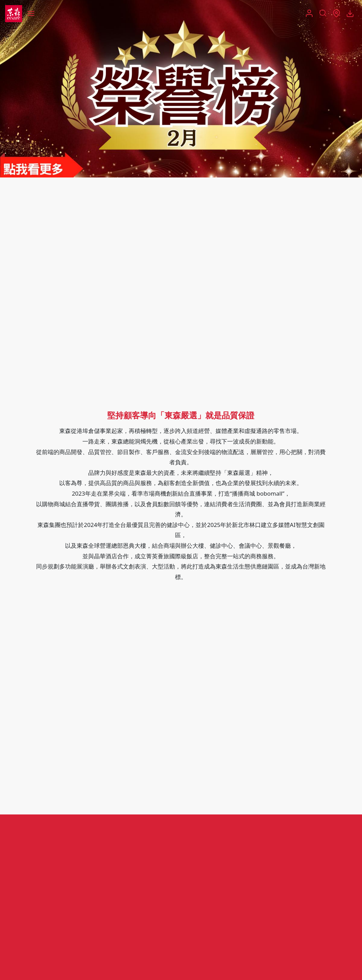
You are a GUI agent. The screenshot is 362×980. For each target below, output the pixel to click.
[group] (181, 89)
